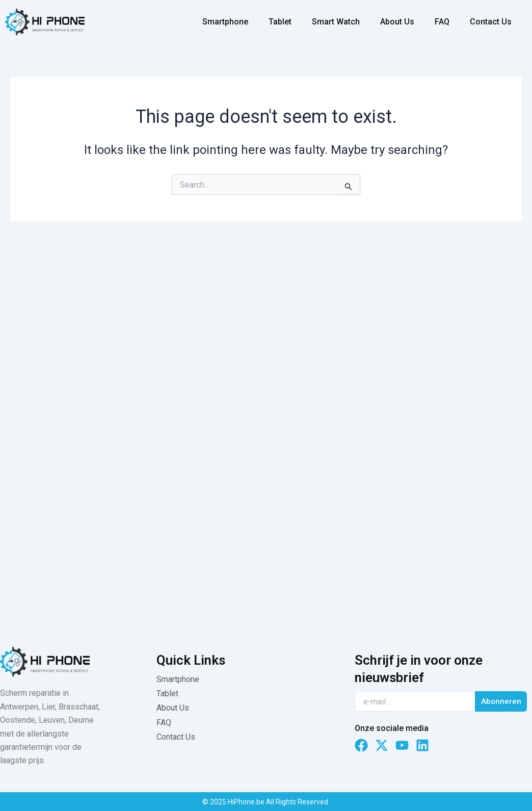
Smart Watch (336, 22)
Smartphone (225, 22)
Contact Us (491, 22)
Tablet (280, 22)
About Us (397, 22)
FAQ (442, 22)
